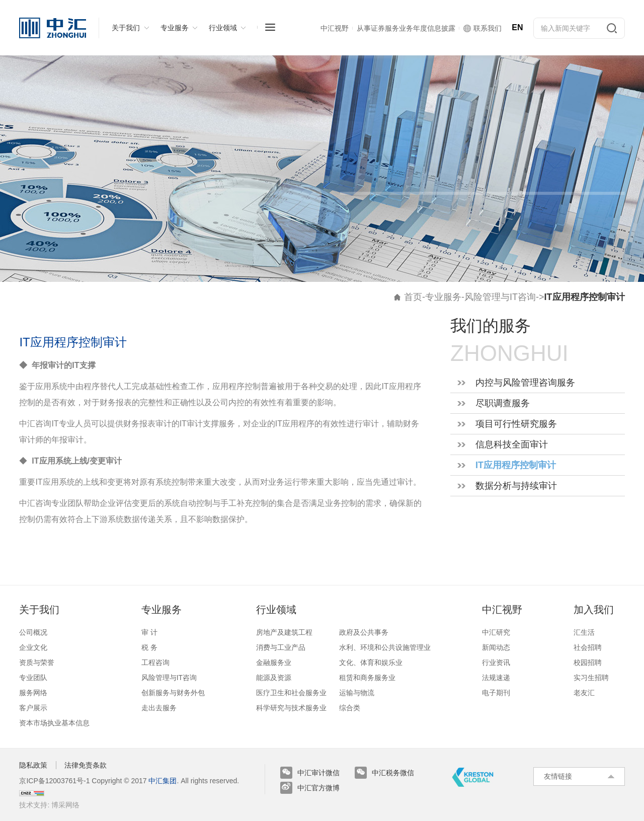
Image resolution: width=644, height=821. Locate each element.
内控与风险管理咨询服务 (525, 383)
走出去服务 (159, 708)
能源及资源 (274, 678)
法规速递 (496, 678)
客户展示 (33, 708)
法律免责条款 (86, 765)
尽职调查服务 (503, 403)
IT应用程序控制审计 (516, 465)
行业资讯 (496, 662)
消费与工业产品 (281, 647)
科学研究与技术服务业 (291, 708)
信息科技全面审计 (512, 444)
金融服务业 (274, 662)
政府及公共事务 (364, 632)
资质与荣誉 (37, 662)
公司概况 (33, 632)
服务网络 (33, 693)
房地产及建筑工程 (284, 632)
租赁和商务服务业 (367, 678)
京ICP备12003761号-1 (54, 781)
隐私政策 (33, 765)
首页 (413, 297)
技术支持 (33, 805)
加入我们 (594, 610)
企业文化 (33, 647)
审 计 (149, 632)
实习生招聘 (591, 678)
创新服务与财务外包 (173, 693)
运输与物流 (357, 693)
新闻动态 (496, 647)
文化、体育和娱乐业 (371, 662)
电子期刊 (496, 693)
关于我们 (39, 610)
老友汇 (584, 693)
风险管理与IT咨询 (500, 297)
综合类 (350, 708)
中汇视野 (502, 610)
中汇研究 (496, 632)
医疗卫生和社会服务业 (291, 693)
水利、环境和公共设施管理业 (385, 647)
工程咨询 (155, 662)
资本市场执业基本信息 (54, 723)
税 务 (149, 647)
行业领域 (276, 610)
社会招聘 (588, 647)
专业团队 (33, 678)
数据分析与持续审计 (516, 486)
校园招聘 (588, 662)
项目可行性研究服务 (516, 424)
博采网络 (65, 805)
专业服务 (443, 297)
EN (517, 27)
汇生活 (584, 632)
